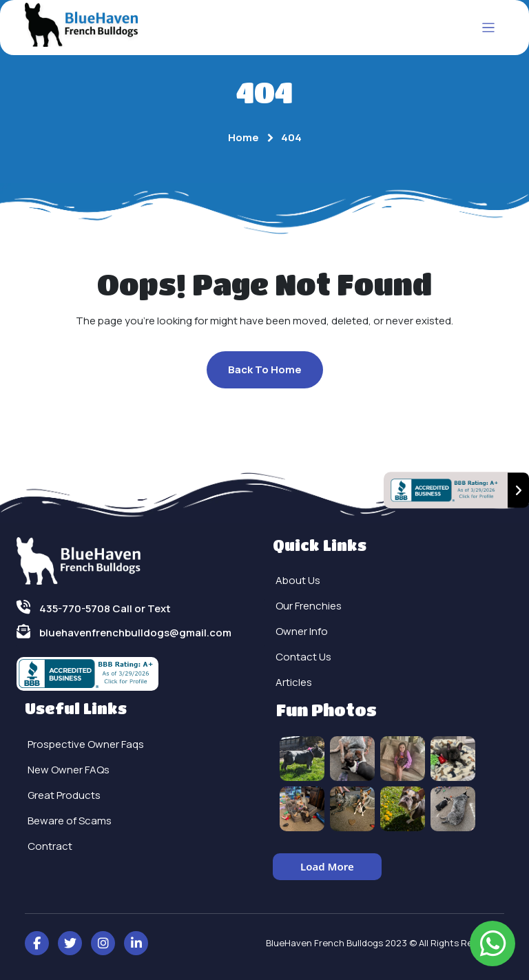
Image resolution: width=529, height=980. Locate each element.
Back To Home (265, 369)
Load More (327, 866)
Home (243, 137)
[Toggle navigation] (489, 28)
